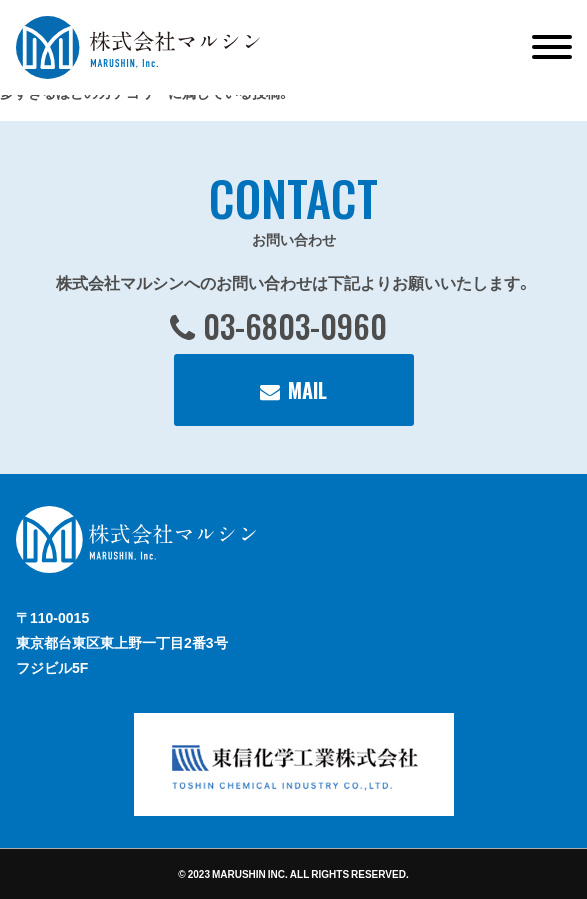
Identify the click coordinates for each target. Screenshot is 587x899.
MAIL (307, 390)
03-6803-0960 (295, 325)
